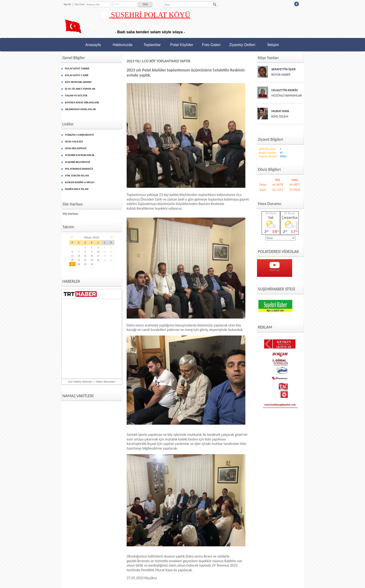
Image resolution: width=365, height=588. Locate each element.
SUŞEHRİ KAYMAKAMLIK (80, 155)
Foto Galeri (211, 45)
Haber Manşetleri (106, 382)
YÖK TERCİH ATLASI (77, 176)
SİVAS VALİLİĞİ (74, 142)
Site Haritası (70, 214)
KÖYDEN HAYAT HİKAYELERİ (82, 102)
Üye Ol (67, 4)
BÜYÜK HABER (281, 75)
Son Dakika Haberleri (80, 382)
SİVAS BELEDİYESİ (76, 148)
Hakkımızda (122, 45)
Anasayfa (93, 45)
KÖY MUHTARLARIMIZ (78, 82)
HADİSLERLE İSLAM (77, 189)
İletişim (273, 45)
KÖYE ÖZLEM (280, 116)
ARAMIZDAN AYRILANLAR (80, 109)
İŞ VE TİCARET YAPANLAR (80, 89)
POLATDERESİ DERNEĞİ (79, 169)
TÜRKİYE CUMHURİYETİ (79, 135)
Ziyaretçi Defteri (242, 45)
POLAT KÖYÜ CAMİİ (77, 75)
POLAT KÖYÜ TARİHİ (77, 69)
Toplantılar (152, 45)
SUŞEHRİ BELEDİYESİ (78, 162)
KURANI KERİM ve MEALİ (80, 182)
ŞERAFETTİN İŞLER (284, 69)
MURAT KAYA (280, 111)
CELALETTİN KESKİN (285, 90)
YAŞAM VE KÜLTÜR (76, 96)
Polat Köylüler (182, 45)
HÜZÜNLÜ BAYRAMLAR (287, 96)
